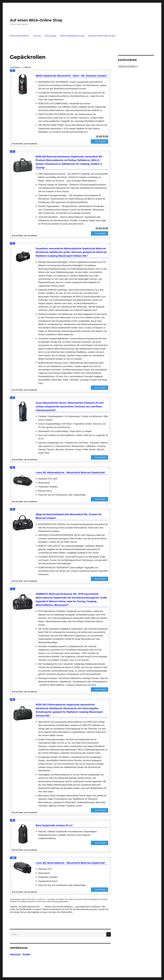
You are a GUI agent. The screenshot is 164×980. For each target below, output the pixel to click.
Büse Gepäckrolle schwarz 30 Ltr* (54, 825)
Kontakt (26, 954)
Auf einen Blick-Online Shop (36, 20)
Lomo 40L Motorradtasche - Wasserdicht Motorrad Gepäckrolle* (71, 863)
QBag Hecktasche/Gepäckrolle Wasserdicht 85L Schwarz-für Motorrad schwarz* (69, 516)
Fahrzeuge (50, 36)
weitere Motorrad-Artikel (102, 36)
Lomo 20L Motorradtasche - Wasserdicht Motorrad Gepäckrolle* (71, 473)
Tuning (37, 36)
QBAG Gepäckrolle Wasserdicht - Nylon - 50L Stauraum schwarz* (71, 76)
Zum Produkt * (101, 141)
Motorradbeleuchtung (72, 36)
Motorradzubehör (20, 36)
